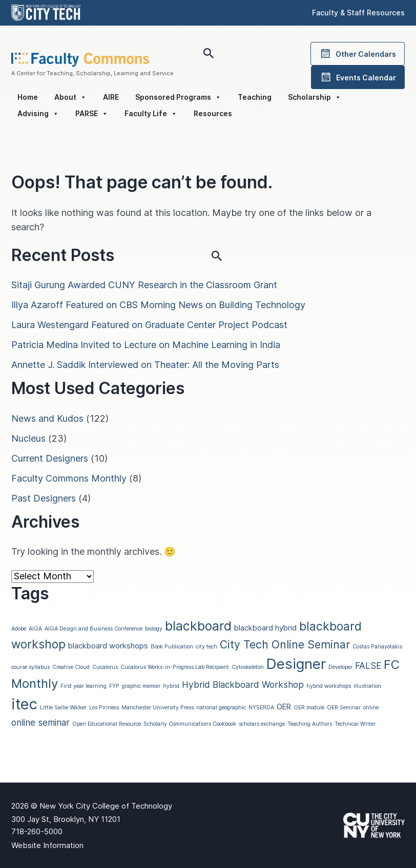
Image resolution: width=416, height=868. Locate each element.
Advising (38, 114)
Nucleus (28, 438)
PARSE (92, 114)
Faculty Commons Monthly (69, 478)
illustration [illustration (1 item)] (367, 686)
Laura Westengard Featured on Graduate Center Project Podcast (149, 325)
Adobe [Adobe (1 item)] (19, 629)
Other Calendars (358, 54)
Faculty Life (151, 114)
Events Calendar (358, 77)
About (70, 97)
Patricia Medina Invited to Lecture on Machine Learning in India (146, 345)
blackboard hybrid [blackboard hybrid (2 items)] (265, 628)
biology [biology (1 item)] (154, 629)
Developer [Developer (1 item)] (340, 667)
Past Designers (44, 498)
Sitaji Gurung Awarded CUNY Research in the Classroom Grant (144, 285)
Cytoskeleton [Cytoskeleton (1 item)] (248, 667)
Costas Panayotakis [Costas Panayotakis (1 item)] (377, 647)
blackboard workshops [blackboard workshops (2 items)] (108, 646)
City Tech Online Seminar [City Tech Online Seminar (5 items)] (285, 644)
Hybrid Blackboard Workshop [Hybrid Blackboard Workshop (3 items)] (243, 685)
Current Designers (50, 458)
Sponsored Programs (178, 97)
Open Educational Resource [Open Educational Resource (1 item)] (107, 724)
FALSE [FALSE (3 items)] (368, 666)
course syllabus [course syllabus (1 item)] (30, 667)
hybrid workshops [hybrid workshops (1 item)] (329, 686)
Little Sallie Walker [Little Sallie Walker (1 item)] (63, 708)
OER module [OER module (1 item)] (309, 708)
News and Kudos (47, 418)
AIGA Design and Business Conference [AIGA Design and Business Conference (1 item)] (93, 629)
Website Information (47, 845)
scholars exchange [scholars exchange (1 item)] (262, 724)
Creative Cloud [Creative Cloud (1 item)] (71, 667)
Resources (213, 113)
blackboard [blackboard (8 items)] (198, 626)
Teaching (255, 97)
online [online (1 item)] (371, 708)
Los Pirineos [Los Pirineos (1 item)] (104, 708)
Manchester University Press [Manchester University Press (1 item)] (158, 708)
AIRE (111, 97)
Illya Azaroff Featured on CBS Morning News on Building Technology (158, 305)
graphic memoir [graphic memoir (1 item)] (141, 686)
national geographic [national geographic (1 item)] (221, 708)
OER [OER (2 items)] (284, 707)
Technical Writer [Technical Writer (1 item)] (355, 724)
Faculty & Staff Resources (358, 13)
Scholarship (315, 97)
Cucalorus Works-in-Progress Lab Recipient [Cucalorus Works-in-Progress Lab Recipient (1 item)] (175, 667)
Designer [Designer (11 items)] (296, 664)
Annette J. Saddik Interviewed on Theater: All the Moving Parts (145, 365)
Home (28, 97)
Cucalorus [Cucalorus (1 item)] (105, 667)
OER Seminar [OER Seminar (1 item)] (344, 708)
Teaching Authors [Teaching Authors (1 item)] (310, 724)
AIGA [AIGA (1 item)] (35, 629)
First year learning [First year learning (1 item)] (84, 686)
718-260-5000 (37, 831)
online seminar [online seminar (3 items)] (40, 722)
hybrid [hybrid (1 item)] (171, 686)
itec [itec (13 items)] (24, 704)
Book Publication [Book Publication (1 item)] (172, 647)
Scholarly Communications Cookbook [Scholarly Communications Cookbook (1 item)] (190, 724)
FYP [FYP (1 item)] (114, 686)
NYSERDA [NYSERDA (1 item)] (261, 708)
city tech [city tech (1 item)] (206, 647)
